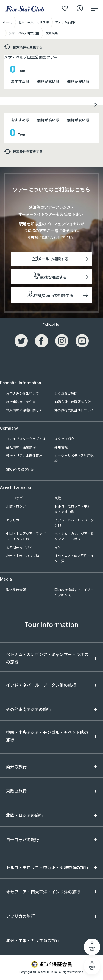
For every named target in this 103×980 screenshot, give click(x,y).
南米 (58, 547)
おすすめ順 (20, 81)
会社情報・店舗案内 (21, 447)
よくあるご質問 (66, 393)
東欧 (58, 498)
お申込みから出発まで (23, 393)
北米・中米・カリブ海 (23, 556)
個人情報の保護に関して (24, 410)
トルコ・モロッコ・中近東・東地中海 (73, 509)
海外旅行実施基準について (74, 410)
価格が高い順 (48, 81)
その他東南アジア (19, 547)
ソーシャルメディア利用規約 (74, 458)
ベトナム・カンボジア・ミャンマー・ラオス (74, 536)
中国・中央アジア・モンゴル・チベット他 (26, 536)
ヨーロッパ (14, 498)
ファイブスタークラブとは (26, 439)
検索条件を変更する (23, 47)
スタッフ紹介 (64, 439)
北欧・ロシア (16, 506)
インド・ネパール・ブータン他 (74, 522)
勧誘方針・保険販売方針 (73, 402)
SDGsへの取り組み (20, 469)
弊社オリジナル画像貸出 (24, 455)
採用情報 (61, 447)
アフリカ (13, 520)
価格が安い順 (78, 81)
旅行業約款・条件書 (21, 402)
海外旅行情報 (16, 590)
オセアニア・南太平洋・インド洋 (74, 558)
